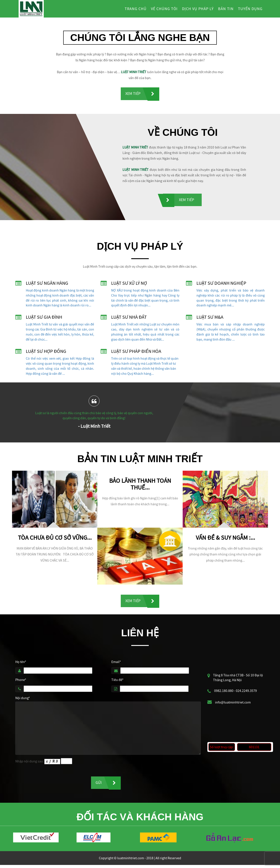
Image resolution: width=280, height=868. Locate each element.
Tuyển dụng (250, 9)
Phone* (21, 682)
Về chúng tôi (164, 9)
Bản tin (226, 9)
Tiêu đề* (117, 682)
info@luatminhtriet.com (233, 704)
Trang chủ (136, 9)
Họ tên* (21, 664)
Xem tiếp (133, 94)
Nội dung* (23, 700)
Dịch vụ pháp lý (198, 9)
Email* (116, 664)
